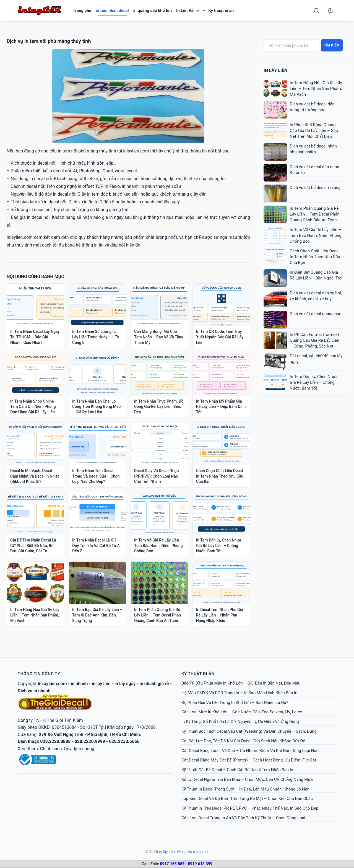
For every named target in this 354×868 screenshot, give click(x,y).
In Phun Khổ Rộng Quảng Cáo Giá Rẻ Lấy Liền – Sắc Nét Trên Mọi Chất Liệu (314, 131)
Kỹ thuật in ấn (221, 11)
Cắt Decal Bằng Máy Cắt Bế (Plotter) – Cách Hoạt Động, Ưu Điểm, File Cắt (249, 760)
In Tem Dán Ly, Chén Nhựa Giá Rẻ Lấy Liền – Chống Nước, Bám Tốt (314, 382)
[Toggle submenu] (204, 11)
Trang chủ (82, 11)
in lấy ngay (125, 684)
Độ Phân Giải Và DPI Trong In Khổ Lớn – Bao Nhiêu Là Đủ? (235, 703)
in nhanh (79, 684)
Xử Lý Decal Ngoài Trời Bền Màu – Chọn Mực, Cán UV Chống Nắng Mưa (247, 779)
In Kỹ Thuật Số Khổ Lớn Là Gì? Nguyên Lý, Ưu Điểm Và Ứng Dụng (240, 722)
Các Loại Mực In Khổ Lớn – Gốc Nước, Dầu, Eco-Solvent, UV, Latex (242, 712)
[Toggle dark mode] (331, 11)
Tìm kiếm (332, 45)
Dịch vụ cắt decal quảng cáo (316, 314)
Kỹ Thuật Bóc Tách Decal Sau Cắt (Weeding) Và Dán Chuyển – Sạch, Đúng (249, 731)
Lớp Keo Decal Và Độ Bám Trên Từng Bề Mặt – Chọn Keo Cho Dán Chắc (247, 799)
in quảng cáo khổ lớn (153, 11)
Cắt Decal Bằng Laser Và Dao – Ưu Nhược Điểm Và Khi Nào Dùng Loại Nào (250, 751)
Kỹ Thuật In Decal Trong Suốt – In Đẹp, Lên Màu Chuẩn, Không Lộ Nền (245, 789)
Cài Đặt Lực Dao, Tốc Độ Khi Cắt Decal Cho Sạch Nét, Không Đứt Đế (243, 741)
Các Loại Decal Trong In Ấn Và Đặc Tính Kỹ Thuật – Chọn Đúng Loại (243, 818)
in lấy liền (101, 684)
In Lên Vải (185, 11)
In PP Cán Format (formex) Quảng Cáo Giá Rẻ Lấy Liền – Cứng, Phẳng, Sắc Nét (315, 340)
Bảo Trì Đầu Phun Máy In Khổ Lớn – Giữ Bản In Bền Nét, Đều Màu (241, 683)
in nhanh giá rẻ (154, 684)
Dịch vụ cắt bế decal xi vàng (315, 188)
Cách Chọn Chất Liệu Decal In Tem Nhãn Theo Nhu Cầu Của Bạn (315, 257)
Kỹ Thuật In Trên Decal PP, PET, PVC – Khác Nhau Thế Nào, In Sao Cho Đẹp (250, 808)
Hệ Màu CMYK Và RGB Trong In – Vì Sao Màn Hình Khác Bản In (239, 693)
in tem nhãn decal (112, 11)
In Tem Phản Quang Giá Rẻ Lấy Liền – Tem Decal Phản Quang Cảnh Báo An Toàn (315, 214)
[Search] (316, 11)
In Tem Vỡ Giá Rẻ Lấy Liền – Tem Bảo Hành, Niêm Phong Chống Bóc (316, 235)
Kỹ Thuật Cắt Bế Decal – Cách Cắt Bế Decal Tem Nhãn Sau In (237, 770)
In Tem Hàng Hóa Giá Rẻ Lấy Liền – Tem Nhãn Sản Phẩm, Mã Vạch (316, 89)
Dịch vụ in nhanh (34, 691)
